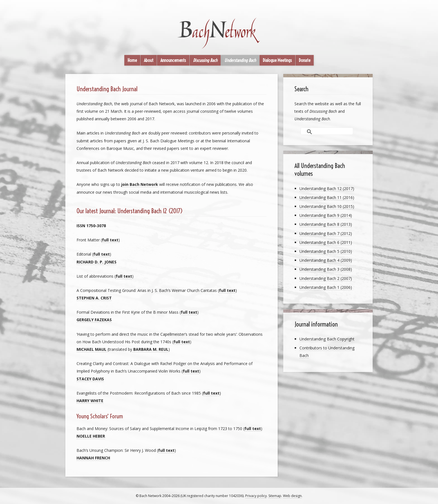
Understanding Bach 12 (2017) (327, 189)
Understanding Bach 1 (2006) (326, 287)
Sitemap (275, 496)
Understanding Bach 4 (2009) (326, 260)
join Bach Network (140, 184)
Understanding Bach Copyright (327, 339)
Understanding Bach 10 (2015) (327, 206)
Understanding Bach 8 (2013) (326, 224)
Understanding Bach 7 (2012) (326, 233)
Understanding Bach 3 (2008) (326, 269)
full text (110, 240)
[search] (321, 131)
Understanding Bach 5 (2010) (326, 251)
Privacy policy (256, 496)
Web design (292, 496)
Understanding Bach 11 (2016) (327, 197)
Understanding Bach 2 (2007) (326, 278)
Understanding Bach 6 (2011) (326, 242)
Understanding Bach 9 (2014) (326, 215)
